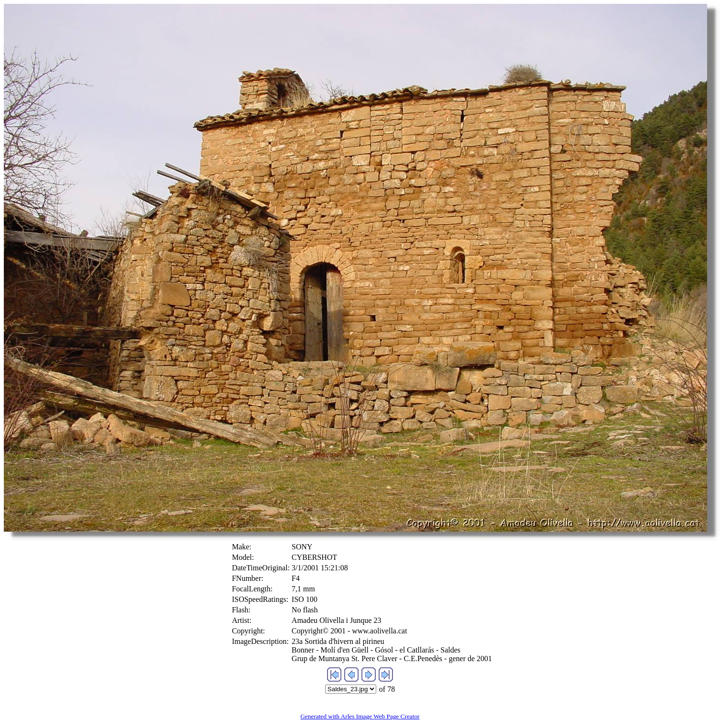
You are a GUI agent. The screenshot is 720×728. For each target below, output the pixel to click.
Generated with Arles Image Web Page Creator (360, 716)
